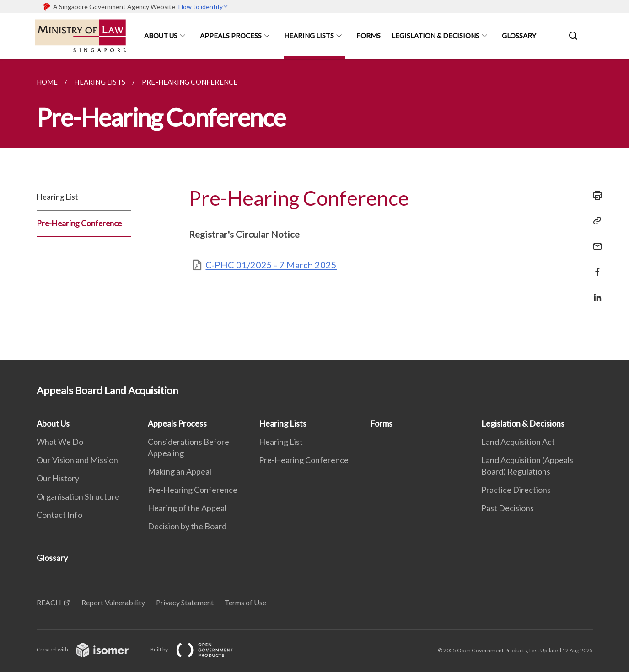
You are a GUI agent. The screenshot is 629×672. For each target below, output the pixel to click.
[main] (314, 209)
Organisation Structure (78, 496)
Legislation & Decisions (435, 36)
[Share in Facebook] (595, 266)
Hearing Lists (309, 36)
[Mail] (595, 241)
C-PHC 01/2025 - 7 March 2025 (271, 265)
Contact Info (59, 515)
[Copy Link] (595, 221)
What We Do (60, 442)
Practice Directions (516, 490)
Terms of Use (245, 602)
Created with (90, 649)
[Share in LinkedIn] (595, 292)
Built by (199, 649)
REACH (49, 602)
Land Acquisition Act (518, 442)
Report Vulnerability (113, 602)
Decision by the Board (187, 526)
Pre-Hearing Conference (79, 223)
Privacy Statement (185, 602)
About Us (161, 36)
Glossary (519, 36)
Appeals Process (231, 36)
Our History (58, 478)
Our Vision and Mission (77, 460)
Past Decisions (508, 508)
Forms (368, 36)
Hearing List (57, 197)
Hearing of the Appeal (187, 508)
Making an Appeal (180, 471)
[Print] (595, 195)
